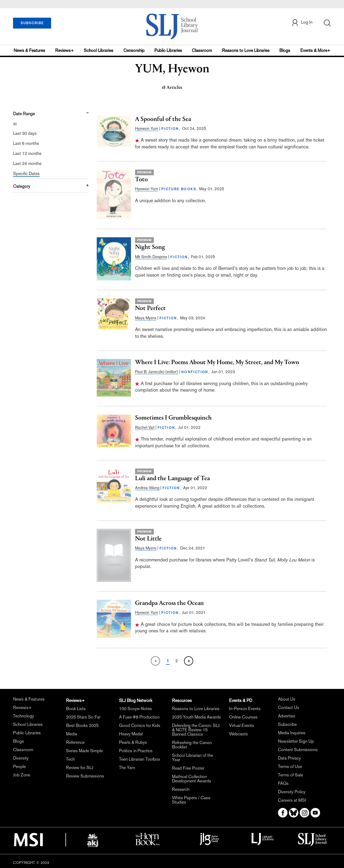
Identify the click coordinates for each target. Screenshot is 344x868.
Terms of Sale (290, 775)
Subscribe (287, 724)
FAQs (283, 783)
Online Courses (243, 717)
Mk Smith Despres (151, 257)
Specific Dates (26, 174)
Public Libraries (168, 50)
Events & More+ (315, 50)
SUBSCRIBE (32, 23)
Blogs (285, 50)
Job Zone (22, 775)
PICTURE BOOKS (179, 189)
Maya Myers (146, 318)
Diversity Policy (292, 792)
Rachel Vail (145, 427)
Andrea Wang (147, 488)
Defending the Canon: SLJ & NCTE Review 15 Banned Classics (196, 730)
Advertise (287, 716)
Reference (75, 742)
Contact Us (289, 708)
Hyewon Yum (147, 128)
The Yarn (127, 768)
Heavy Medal (131, 734)
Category (22, 186)
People (19, 766)
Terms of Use (290, 766)
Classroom (202, 50)
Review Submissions (85, 776)
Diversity (21, 758)
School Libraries (98, 50)
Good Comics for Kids (140, 725)
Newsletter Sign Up (296, 741)
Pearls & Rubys (133, 742)
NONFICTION (195, 372)
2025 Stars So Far (83, 717)
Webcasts (238, 734)
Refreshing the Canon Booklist (192, 745)
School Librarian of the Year (193, 758)
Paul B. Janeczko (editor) (157, 372)
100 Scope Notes (135, 709)
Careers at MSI (292, 800)
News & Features (29, 50)
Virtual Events (242, 725)
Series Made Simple (84, 751)
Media (72, 734)
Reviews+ (65, 50)
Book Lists (76, 709)
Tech (70, 759)
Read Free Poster (188, 768)
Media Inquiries (292, 733)
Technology (24, 716)
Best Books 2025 (82, 725)
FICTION (170, 129)
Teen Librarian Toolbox (139, 759)
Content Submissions (298, 750)
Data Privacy (289, 758)
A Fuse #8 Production (139, 717)
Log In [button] (302, 23)
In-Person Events (245, 709)
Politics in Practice (136, 751)
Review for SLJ (80, 768)
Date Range (24, 114)
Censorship (134, 50)
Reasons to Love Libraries (246, 50)
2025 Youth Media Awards (196, 717)
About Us (287, 699)
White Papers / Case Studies (191, 800)
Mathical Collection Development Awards (192, 779)
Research (181, 789)
